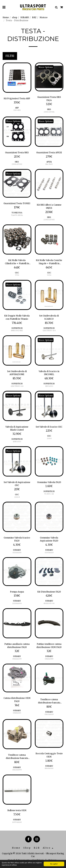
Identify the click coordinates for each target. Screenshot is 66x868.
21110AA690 (17, 603)
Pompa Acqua (17, 592)
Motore (44, 17)
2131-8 (49, 438)
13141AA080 (49, 659)
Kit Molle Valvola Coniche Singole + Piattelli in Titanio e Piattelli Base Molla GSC (49, 262)
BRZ (34, 17)
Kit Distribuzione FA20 (49, 592)
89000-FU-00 (49, 603)
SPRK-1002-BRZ (17, 331)
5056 (49, 275)
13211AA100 (17, 553)
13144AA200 (17, 659)
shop (15, 17)
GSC (17, 273)
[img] (17, 78)
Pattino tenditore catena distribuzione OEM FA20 (49, 646)
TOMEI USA (17, 213)
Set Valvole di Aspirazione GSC (17, 484)
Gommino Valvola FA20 (49, 482)
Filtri (10, 56)
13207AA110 (49, 553)
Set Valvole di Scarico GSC (49, 427)
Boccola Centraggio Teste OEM (49, 755)
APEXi (49, 162)
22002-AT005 (49, 220)
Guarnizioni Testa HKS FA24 (49, 99)
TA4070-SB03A (17, 215)
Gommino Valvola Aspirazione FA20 (49, 539)
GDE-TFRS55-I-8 (17, 386)
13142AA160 (49, 714)
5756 (17, 275)
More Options (46, 67)
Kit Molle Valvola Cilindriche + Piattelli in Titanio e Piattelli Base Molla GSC (17, 262)
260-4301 (17, 110)
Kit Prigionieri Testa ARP (17, 98)
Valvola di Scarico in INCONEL (49, 373)
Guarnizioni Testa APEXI (49, 152)
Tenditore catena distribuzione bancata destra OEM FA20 (17, 757)
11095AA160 (17, 822)
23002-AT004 (49, 112)
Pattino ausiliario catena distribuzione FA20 (17, 646)
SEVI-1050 (49, 386)
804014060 (49, 768)
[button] (4, 7)
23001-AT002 (17, 164)
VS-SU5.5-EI (49, 494)
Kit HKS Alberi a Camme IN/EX (49, 206)
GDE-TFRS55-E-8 (49, 331)
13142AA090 (17, 770)
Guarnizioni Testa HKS (17, 152)
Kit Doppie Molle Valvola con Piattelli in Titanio (17, 317)
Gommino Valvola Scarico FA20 (17, 539)
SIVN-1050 (17, 442)
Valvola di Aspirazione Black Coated (17, 428)
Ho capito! (54, 864)
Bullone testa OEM (17, 810)
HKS (49, 109)
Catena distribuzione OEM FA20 (17, 700)
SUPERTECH (17, 328)
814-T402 (49, 164)
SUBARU (25, 17)
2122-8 (17, 497)
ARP (17, 108)
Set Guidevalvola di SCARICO (49, 317)
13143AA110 (17, 713)
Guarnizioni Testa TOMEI (17, 203)
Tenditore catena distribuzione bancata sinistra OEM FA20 (49, 701)
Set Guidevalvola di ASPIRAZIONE (17, 373)
